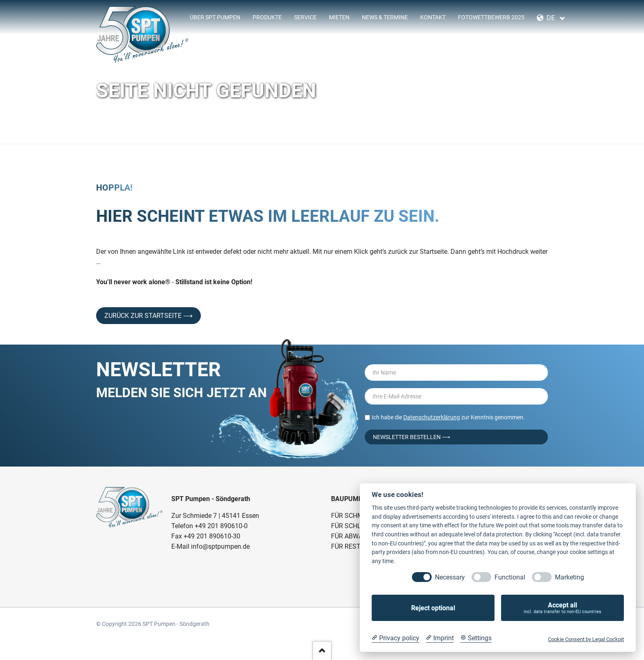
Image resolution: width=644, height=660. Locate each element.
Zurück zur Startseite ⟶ (148, 316)
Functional (510, 577)
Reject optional (433, 608)
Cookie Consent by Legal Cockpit (586, 639)
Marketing (569, 577)
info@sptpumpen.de (220, 546)
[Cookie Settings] (476, 638)
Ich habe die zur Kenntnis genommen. (448, 417)
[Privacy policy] (396, 638)
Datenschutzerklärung (432, 417)
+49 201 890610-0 (221, 526)
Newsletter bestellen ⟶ (412, 437)
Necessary (450, 577)
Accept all (562, 608)
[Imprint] (440, 638)
